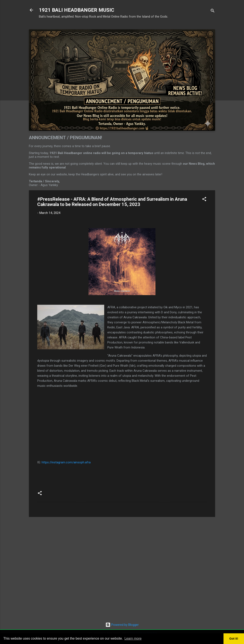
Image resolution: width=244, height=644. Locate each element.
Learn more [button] (133, 638)
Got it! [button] (234, 639)
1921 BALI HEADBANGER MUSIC (77, 10)
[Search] (213, 11)
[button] (204, 200)
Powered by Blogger (122, 625)
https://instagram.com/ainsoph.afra (66, 462)
